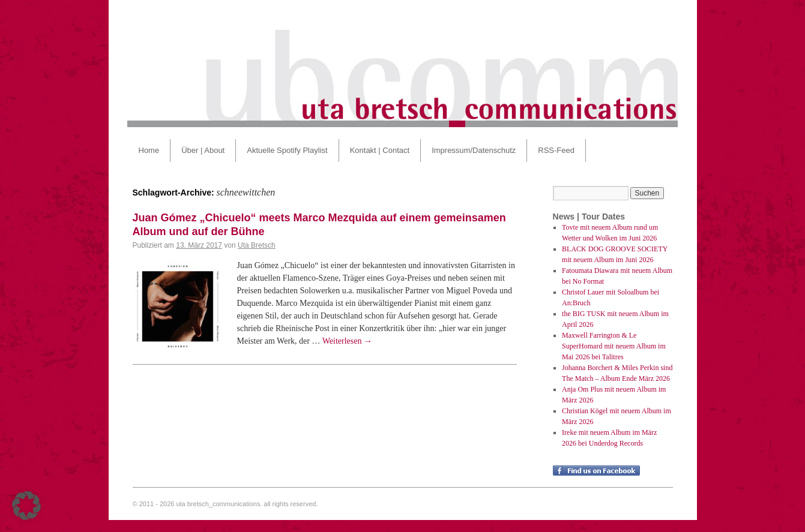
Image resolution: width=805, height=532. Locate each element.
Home (149, 150)
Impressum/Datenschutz (474, 150)
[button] (26, 506)
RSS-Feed (556, 150)
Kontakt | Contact (380, 150)
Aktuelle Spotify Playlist (287, 150)
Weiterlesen (347, 341)
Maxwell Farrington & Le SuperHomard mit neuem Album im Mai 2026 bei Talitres (614, 346)
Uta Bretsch (257, 245)
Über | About (203, 150)
